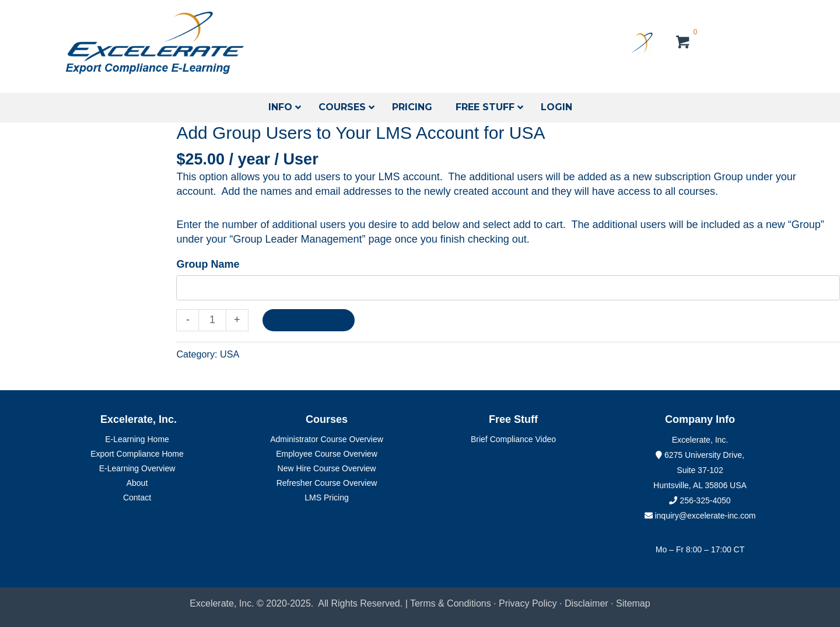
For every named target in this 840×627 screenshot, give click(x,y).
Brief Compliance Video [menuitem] (513, 439)
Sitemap (633, 603)
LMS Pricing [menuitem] (326, 498)
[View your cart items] (683, 44)
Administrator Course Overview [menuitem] (327, 439)
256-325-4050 (705, 500)
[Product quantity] (212, 320)
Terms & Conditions (451, 603)
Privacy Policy (528, 603)
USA (230, 354)
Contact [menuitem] (137, 498)
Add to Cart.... (309, 320)
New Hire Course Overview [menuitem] (327, 468)
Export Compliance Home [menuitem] (137, 454)
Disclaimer (588, 603)
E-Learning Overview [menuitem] (137, 468)
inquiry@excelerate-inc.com (700, 516)
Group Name (208, 264)
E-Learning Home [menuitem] (137, 439)
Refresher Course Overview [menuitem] (327, 483)
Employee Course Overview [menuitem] (327, 454)
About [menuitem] (137, 483)
